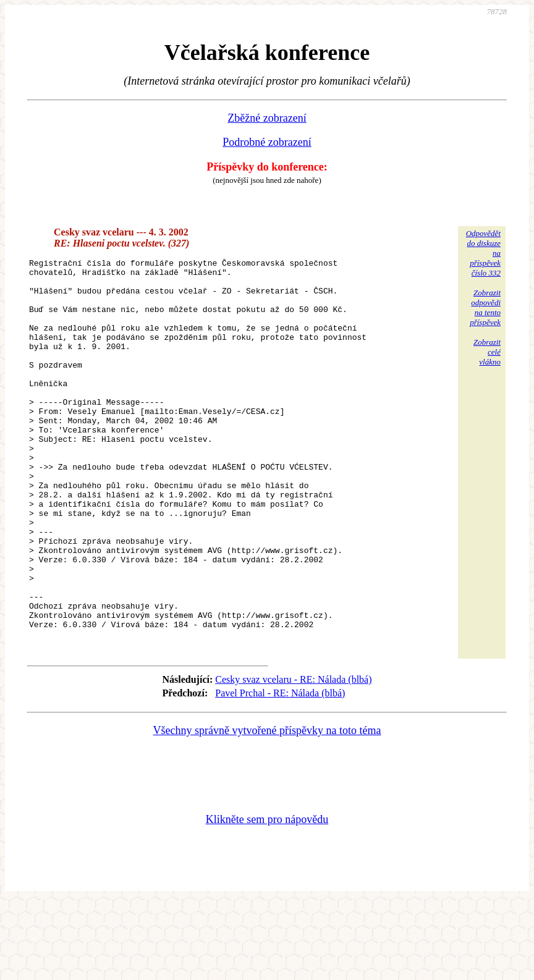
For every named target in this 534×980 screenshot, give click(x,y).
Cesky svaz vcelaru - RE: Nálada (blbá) (293, 757)
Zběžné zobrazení (267, 118)
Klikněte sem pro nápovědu (267, 897)
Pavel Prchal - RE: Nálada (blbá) (280, 771)
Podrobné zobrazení (267, 142)
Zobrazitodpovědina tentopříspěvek (485, 307)
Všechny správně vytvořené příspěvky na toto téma (267, 808)
